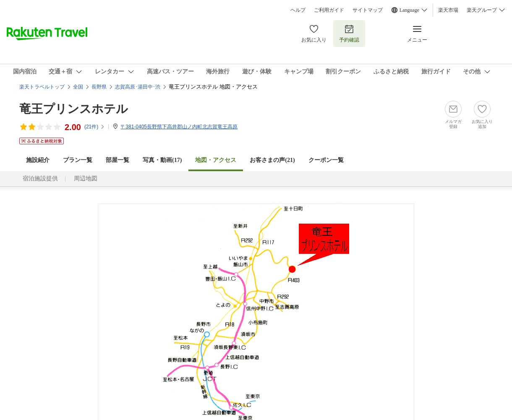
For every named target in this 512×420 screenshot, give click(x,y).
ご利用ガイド (329, 10)
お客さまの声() (272, 160)
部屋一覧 (118, 160)
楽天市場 (448, 10)
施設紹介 (38, 160)
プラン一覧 (78, 160)
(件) (95, 127)
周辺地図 (86, 179)
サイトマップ (368, 10)
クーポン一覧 (326, 160)
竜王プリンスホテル (74, 109)
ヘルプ (298, 10)
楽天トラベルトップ (42, 87)
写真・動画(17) (162, 160)
